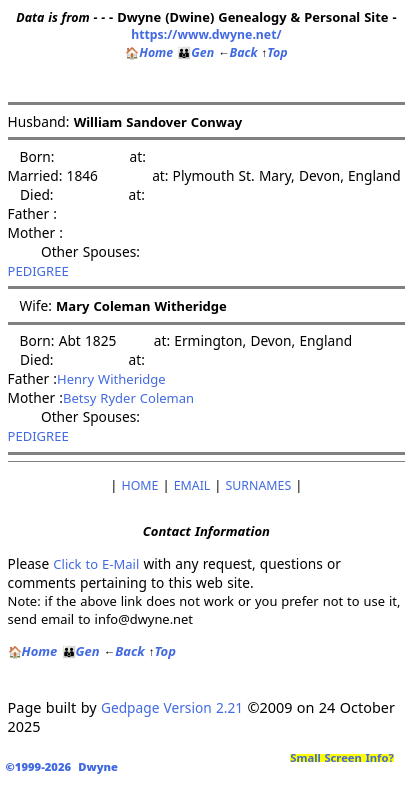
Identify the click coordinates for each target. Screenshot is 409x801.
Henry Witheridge (111, 379)
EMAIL (192, 485)
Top (275, 52)
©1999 (65, 766)
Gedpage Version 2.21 (172, 707)
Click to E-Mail (96, 564)
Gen (195, 52)
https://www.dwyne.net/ (206, 34)
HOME (140, 485)
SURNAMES (259, 485)
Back (237, 52)
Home (149, 52)
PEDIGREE (38, 271)
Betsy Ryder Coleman (128, 398)
